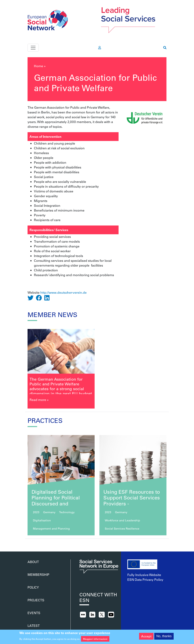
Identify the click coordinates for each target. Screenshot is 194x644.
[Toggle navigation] (33, 48)
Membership (38, 575)
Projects (36, 600)
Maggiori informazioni (95, 640)
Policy (33, 587)
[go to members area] (100, 48)
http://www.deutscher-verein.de (63, 292)
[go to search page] (165, 48)
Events (34, 613)
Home (39, 66)
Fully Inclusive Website (144, 575)
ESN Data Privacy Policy (145, 580)
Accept (146, 637)
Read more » (39, 400)
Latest (34, 626)
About (33, 562)
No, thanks (164, 637)
